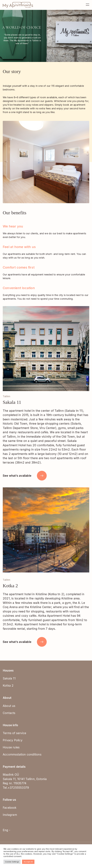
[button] (84, 349)
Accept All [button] (28, 862)
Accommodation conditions (22, 754)
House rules (11, 747)
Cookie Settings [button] (12, 862)
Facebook (10, 808)
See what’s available (25, 476)
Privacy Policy (13, 740)
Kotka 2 (8, 686)
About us (9, 706)
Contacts (9, 713)
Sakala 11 (9, 678)
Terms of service (14, 733)
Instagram (10, 815)
